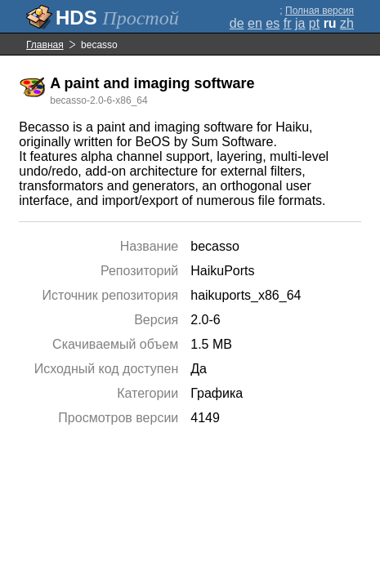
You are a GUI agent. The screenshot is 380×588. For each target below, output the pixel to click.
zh (347, 23)
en (255, 23)
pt (314, 23)
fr (288, 23)
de (237, 23)
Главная (45, 45)
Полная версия (320, 11)
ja (300, 23)
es (273, 23)
